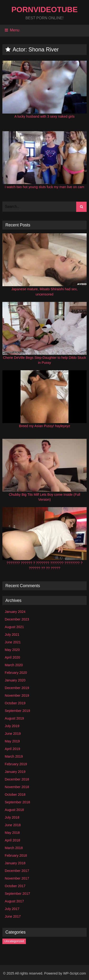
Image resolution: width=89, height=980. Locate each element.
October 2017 (15, 886)
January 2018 (15, 863)
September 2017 (17, 894)
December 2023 (17, 619)
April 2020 (12, 657)
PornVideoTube (44, 10)
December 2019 (17, 688)
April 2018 (12, 840)
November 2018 (17, 787)
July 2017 (12, 909)
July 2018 (12, 817)
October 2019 (15, 703)
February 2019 (16, 764)
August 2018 (14, 810)
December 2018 (17, 779)
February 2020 (16, 673)
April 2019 (12, 749)
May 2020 (12, 650)
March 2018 (14, 848)
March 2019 (14, 756)
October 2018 (15, 795)
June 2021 (13, 642)
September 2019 (17, 711)
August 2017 (14, 901)
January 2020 (15, 680)
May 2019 (12, 741)
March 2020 (14, 665)
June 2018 (13, 825)
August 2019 (14, 718)
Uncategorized (14, 941)
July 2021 (12, 635)
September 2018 (17, 802)
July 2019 (12, 726)
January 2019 (15, 772)
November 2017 (17, 878)
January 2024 (15, 612)
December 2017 (17, 871)
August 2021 (14, 627)
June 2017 (13, 916)
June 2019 (13, 734)
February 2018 (16, 855)
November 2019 (17, 695)
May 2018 (12, 833)
